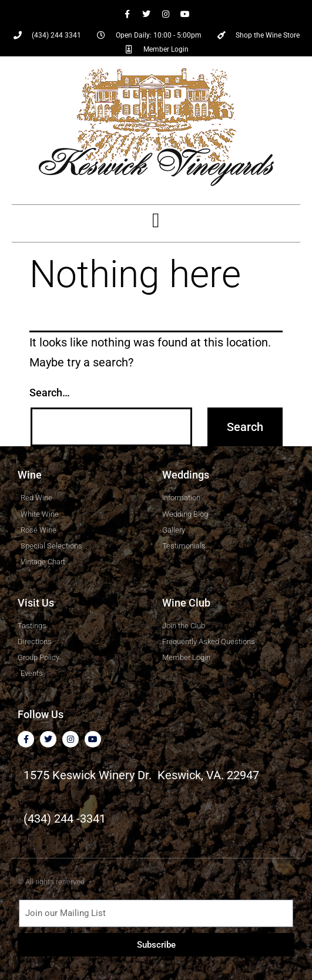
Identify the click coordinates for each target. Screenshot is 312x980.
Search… (50, 393)
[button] (156, 220)
